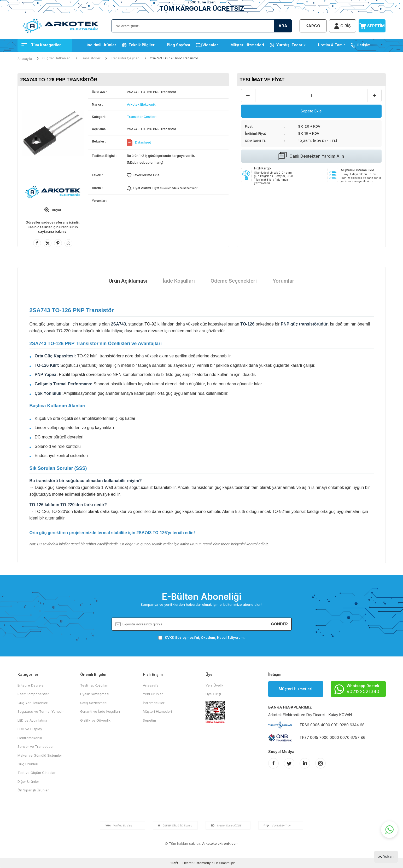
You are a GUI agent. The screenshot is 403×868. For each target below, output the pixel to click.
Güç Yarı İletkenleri (56, 58)
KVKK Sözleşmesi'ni (182, 637)
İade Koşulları (179, 281)
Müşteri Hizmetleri (247, 45)
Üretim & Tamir (331, 45)
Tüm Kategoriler (41, 45)
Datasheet (143, 142)
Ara (283, 26)
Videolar (210, 45)
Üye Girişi (213, 694)
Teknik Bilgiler (142, 45)
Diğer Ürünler (28, 781)
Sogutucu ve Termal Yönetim (41, 711)
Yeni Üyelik (214, 685)
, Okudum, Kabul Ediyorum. (202, 638)
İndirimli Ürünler (101, 45)
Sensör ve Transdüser (36, 746)
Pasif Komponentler (33, 694)
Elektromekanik (30, 738)
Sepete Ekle (311, 111)
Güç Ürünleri (28, 764)
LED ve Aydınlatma (32, 720)
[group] (53, 133)
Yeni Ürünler (153, 694)
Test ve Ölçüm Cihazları (37, 773)
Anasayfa (25, 59)
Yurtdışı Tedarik (291, 45)
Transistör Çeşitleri (125, 58)
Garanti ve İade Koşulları (100, 711)
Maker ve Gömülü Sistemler (40, 755)
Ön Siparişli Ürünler (33, 790)
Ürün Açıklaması (128, 281)
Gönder (279, 624)
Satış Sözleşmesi (94, 703)
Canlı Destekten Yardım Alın (311, 156)
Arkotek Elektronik (141, 104)
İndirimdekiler (154, 703)
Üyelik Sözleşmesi (95, 694)
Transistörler (91, 58)
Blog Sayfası (179, 45)
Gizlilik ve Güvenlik (95, 720)
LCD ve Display (30, 729)
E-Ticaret (186, 863)
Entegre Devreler (31, 685)
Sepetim (149, 720)
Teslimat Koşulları (94, 685)
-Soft (173, 863)
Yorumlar (283, 281)
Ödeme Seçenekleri (234, 281)
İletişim (364, 45)
